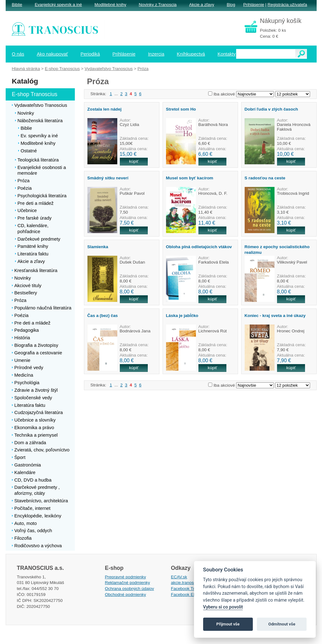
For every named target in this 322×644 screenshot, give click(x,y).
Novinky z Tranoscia (158, 5)
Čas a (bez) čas (103, 316)
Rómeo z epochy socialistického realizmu (277, 249)
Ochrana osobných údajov (130, 589)
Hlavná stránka (26, 69)
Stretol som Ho (181, 109)
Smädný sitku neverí (108, 178)
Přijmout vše (228, 624)
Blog (231, 5)
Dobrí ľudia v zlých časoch (271, 109)
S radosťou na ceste (265, 178)
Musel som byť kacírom (190, 178)
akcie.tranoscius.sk (189, 583)
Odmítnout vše (282, 624)
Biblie (17, 5)
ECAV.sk (179, 577)
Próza (143, 69)
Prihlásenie (253, 5)
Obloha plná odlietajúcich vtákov (199, 247)
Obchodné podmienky (126, 595)
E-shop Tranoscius (62, 69)
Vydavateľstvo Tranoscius (109, 69)
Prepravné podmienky (126, 577)
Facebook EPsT (186, 595)
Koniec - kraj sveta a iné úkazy (275, 316)
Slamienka (98, 247)
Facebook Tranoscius (191, 589)
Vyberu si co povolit (223, 607)
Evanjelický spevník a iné (58, 5)
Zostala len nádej (105, 109)
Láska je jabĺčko (182, 316)
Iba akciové (224, 94)
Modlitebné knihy (111, 5)
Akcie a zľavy (202, 5)
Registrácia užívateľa (287, 5)
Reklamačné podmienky (128, 583)
